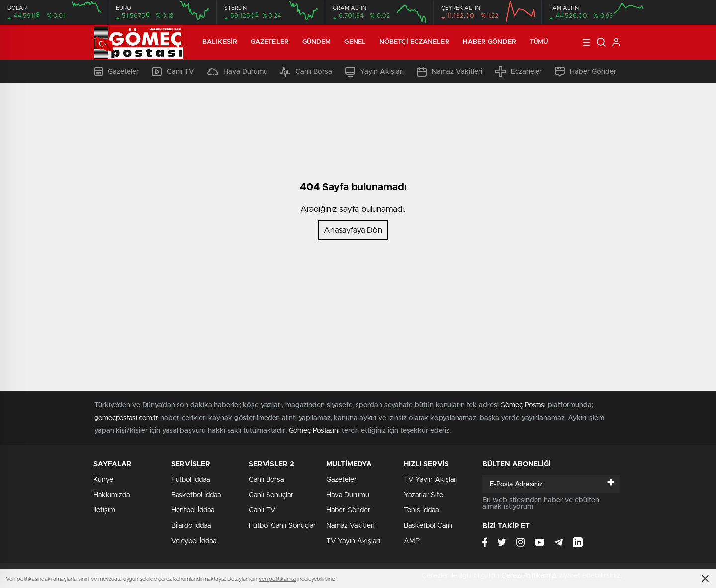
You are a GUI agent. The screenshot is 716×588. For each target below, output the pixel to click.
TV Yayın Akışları (353, 541)
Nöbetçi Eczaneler (414, 42)
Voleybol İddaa (194, 541)
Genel (355, 42)
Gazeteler (270, 42)
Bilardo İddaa (191, 526)
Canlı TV (173, 72)
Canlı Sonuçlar (271, 495)
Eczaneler (519, 71)
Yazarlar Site (423, 495)
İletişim (104, 510)
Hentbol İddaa (193, 510)
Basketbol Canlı (428, 526)
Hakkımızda (112, 495)
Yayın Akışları (374, 72)
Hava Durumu (237, 72)
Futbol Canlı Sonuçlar (282, 526)
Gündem (317, 42)
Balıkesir (220, 42)
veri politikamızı (277, 579)
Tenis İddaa (421, 510)
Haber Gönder (490, 42)
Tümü (539, 42)
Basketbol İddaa (196, 495)
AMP (412, 541)
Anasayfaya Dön (353, 230)
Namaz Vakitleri (449, 72)
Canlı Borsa (306, 72)
